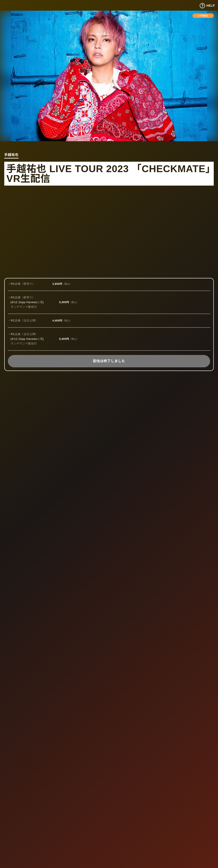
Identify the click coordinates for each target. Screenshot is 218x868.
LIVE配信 (203, 16)
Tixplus (14, 5)
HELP (207, 6)
